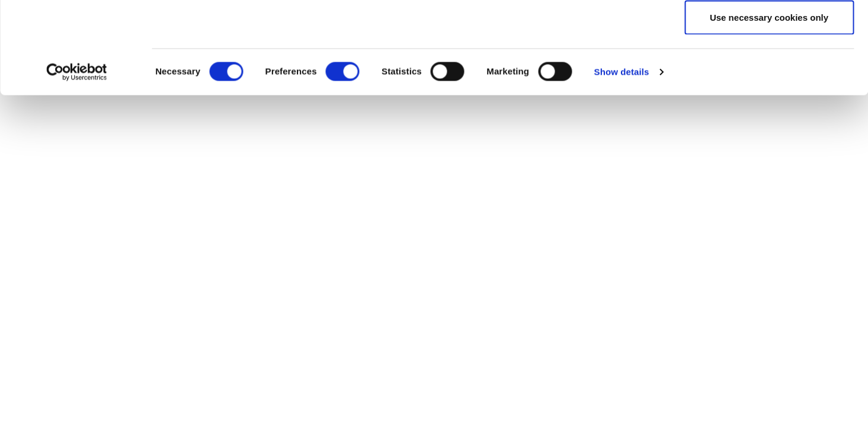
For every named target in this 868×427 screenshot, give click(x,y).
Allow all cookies (769, 31)
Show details (622, 163)
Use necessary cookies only (769, 109)
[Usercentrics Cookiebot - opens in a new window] (77, 164)
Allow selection (769, 70)
